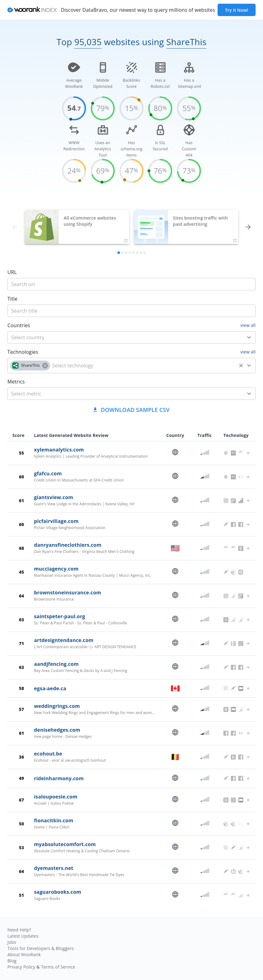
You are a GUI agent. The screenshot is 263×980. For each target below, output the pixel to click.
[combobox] (131, 337)
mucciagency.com (56, 569)
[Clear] (241, 366)
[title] (131, 284)
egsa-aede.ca (50, 688)
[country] (122, 337)
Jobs (12, 942)
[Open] (249, 337)
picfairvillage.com (56, 521)
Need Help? (19, 930)
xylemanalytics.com (59, 450)
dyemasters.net (54, 868)
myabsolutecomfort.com (65, 844)
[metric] (122, 394)
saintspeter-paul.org (59, 616)
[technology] (143, 366)
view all (248, 325)
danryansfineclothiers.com (68, 545)
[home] (32, 10)
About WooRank (24, 954)
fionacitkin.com (54, 820)
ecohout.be (48, 754)
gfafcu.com (48, 473)
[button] (30, 366)
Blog (12, 961)
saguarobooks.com (58, 892)
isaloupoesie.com (56, 797)
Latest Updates (23, 936)
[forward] (248, 227)
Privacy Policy (21, 967)
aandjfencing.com (56, 664)
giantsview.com (54, 497)
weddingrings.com (57, 706)
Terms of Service (58, 967)
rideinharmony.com (59, 778)
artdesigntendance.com (64, 640)
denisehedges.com (57, 730)
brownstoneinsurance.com (68, 593)
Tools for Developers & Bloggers (41, 948)
